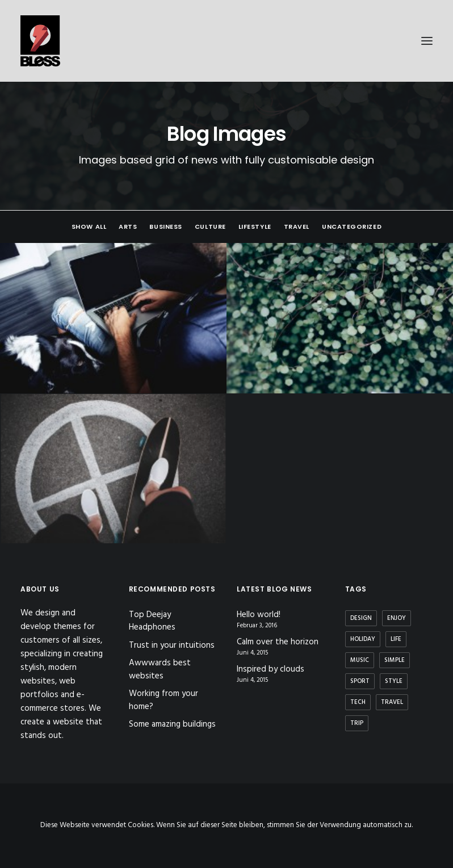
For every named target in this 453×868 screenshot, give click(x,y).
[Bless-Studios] (227, 41)
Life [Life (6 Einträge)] (396, 639)
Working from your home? (163, 700)
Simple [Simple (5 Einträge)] (395, 660)
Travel (297, 227)
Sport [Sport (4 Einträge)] (360, 681)
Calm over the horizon (278, 642)
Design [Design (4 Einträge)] (361, 618)
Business (165, 227)
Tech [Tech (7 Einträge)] (358, 702)
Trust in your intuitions (172, 645)
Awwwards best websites (160, 670)
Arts (128, 227)
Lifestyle (255, 227)
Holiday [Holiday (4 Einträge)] (363, 639)
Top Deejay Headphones (152, 621)
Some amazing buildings (172, 724)
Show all (89, 227)
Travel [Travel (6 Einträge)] (392, 702)
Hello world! (259, 615)
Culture (210, 227)
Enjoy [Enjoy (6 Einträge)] (397, 618)
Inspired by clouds (270, 670)
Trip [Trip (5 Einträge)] (357, 723)
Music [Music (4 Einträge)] (360, 660)
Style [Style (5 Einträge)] (394, 681)
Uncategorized (352, 227)
